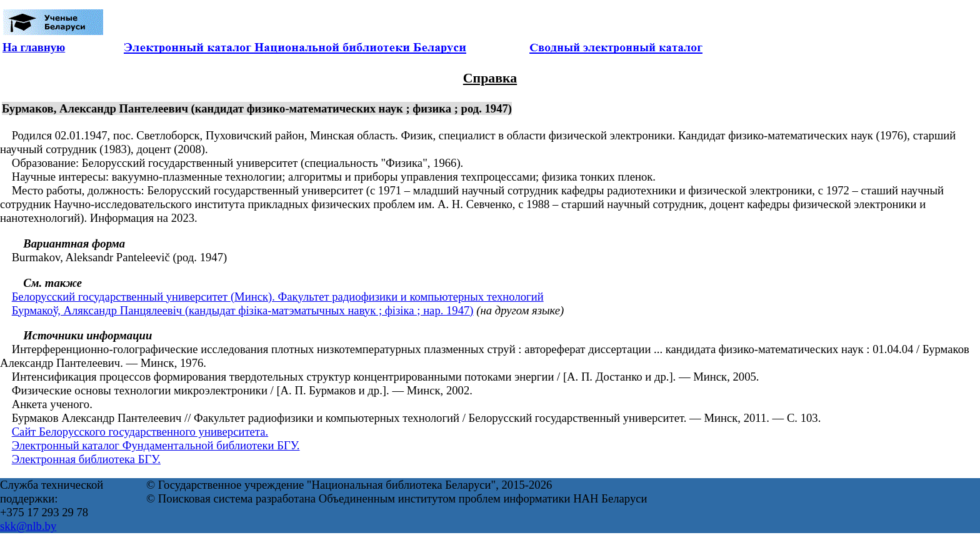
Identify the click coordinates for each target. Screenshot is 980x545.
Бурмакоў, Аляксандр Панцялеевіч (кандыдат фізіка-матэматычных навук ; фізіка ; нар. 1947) (243, 310)
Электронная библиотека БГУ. (86, 459)
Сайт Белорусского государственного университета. (140, 432)
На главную (34, 47)
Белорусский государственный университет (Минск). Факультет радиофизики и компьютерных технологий (278, 297)
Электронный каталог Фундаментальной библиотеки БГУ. (156, 445)
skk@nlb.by (28, 526)
